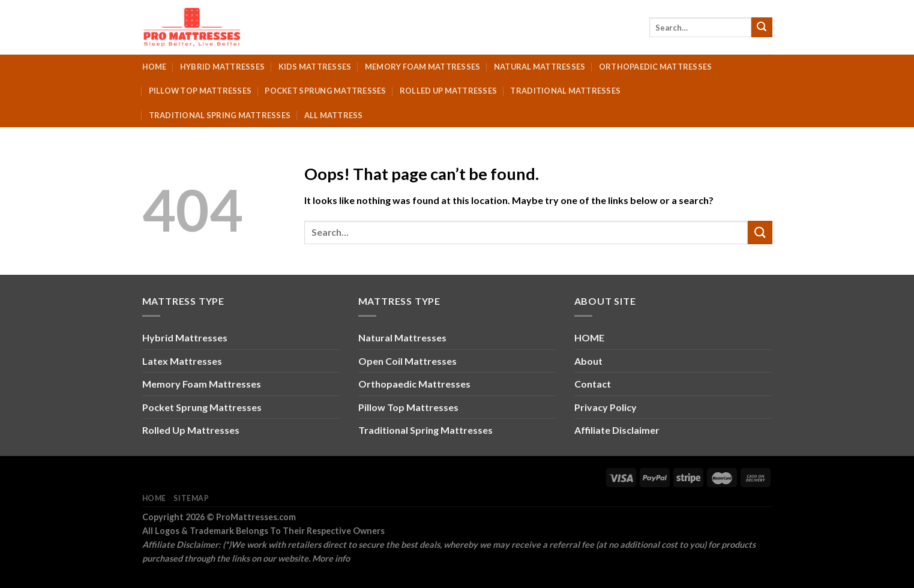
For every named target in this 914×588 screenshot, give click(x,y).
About (588, 361)
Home (155, 67)
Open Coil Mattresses (407, 361)
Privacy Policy (606, 407)
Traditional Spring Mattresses (220, 115)
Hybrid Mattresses (222, 67)
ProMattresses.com (256, 517)
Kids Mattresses (315, 67)
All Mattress (334, 115)
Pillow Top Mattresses (200, 91)
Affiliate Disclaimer (617, 430)
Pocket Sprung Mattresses (325, 91)
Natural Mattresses (540, 67)
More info (331, 558)
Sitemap (191, 498)
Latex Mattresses (182, 361)
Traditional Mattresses (565, 91)
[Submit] (762, 28)
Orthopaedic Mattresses (656, 67)
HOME (589, 337)
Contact (593, 384)
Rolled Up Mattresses (448, 91)
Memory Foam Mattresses (423, 67)
